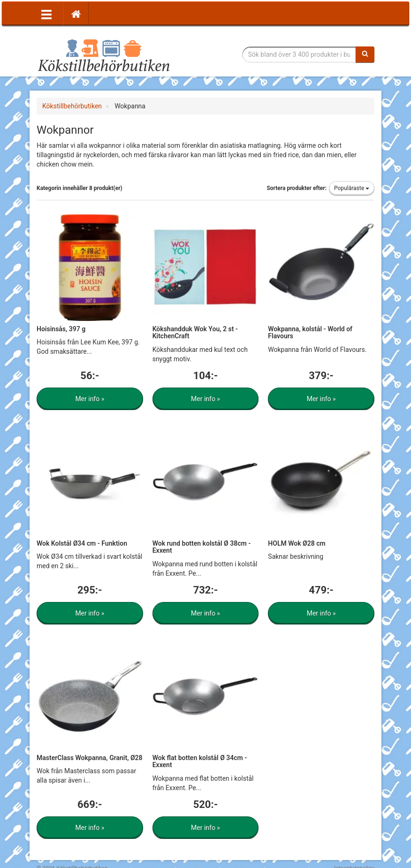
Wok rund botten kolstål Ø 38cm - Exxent (202, 547)
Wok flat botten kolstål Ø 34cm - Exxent (200, 761)
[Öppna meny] (46, 14)
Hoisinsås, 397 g (61, 329)
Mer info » (90, 399)
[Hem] (76, 14)
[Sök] (365, 54)
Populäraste (352, 188)
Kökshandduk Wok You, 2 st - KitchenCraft (195, 332)
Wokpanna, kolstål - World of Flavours (310, 332)
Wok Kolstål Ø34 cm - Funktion (82, 543)
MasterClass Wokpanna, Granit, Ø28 (90, 758)
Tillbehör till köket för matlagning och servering (103, 55)
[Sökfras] (299, 54)
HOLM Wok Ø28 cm (297, 543)
